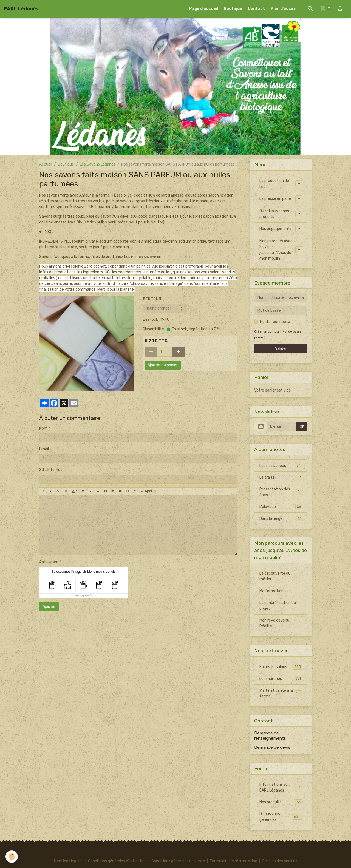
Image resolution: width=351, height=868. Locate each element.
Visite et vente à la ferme (281, 693)
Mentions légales (69, 861)
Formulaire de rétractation (233, 861)
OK (302, 426)
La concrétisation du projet (278, 606)
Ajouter (49, 607)
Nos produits (281, 802)
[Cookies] (12, 857)
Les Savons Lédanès (98, 164)
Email (44, 449)
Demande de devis (272, 747)
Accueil (46, 164)
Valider (281, 349)
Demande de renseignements (270, 736)
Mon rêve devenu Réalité (274, 623)
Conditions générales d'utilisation (117, 861)
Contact (256, 9)
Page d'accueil (204, 9)
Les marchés (281, 679)
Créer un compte (267, 332)
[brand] (21, 9)
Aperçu (148, 491)
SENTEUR (152, 299)
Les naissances (281, 466)
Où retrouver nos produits (274, 214)
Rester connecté (275, 322)
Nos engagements (276, 229)
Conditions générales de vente (178, 861)
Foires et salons (281, 667)
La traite (281, 477)
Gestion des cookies (280, 861)
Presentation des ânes (281, 492)
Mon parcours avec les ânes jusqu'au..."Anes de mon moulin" (276, 250)
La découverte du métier (275, 576)
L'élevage (281, 507)
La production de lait (274, 184)
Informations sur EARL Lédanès (281, 787)
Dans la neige (281, 518)
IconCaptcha (82, 595)
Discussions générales (281, 817)
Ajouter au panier (163, 365)
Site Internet (51, 470)
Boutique (233, 9)
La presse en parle (275, 199)
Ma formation (271, 591)
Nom (43, 428)
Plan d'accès (283, 9)
